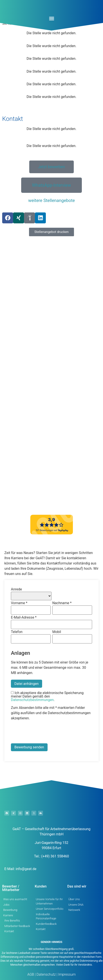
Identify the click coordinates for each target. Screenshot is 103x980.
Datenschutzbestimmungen (32, 700)
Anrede (16, 589)
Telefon (17, 632)
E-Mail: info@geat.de (20, 869)
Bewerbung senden (29, 747)
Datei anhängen (27, 684)
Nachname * (62, 603)
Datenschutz (46, 974)
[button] (51, 19)
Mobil (57, 632)
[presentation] (44, 733)
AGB (31, 974)
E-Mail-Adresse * (24, 617)
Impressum (67, 974)
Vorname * (19, 603)
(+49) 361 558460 (55, 856)
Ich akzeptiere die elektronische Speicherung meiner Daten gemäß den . (47, 696)
